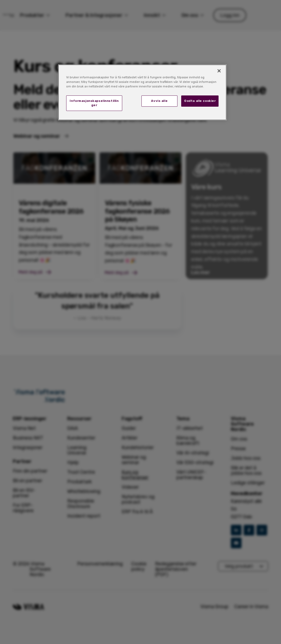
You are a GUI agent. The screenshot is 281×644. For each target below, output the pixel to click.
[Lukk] (219, 71)
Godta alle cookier (200, 101)
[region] (143, 92)
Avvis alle (159, 101)
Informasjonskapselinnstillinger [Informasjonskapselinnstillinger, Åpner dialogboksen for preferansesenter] (94, 103)
